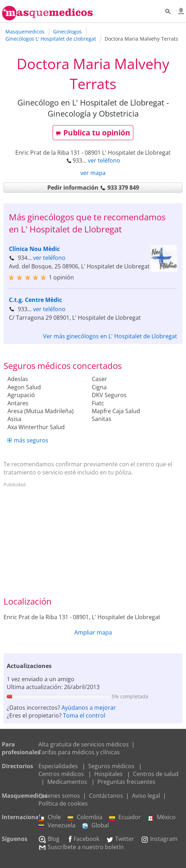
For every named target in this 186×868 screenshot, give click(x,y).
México (162, 817)
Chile (50, 817)
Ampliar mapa (93, 632)
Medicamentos (67, 782)
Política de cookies (63, 803)
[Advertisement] (93, 540)
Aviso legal (146, 796)
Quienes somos (59, 796)
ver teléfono (104, 160)
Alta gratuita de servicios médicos (84, 744)
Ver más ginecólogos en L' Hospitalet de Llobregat (110, 336)
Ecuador (125, 817)
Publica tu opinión (93, 133)
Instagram (159, 839)
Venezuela (57, 825)
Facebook (83, 839)
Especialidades (58, 766)
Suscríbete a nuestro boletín (81, 847)
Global (95, 825)
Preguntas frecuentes (126, 782)
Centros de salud (156, 774)
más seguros (31, 440)
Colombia (85, 817)
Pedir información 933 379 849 (93, 188)
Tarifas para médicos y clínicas (79, 752)
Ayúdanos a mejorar (89, 708)
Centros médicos (61, 774)
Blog (49, 839)
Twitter (120, 839)
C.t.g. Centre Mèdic (35, 300)
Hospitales (108, 774)
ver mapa (93, 173)
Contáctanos (106, 796)
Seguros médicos (111, 766)
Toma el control (84, 715)
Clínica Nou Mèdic (34, 249)
